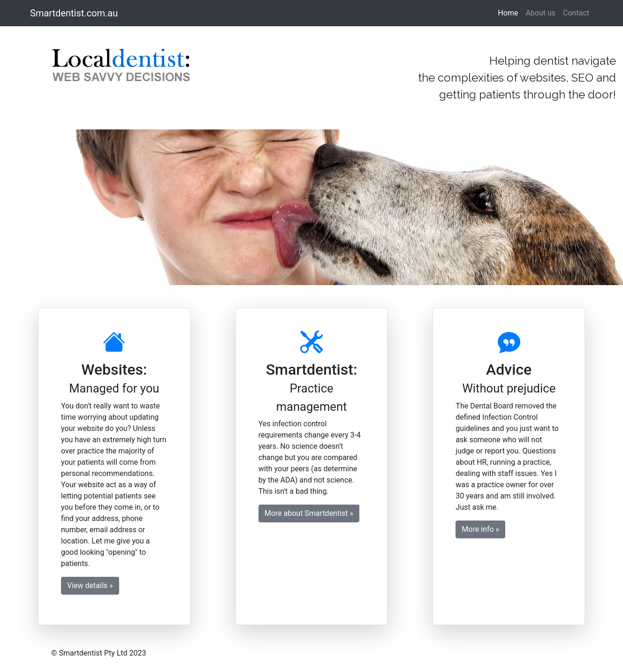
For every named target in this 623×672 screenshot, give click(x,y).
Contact (576, 13)
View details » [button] (90, 585)
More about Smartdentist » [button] (309, 513)
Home (510, 12)
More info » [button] (480, 529)
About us (540, 13)
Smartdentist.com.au (74, 13)
